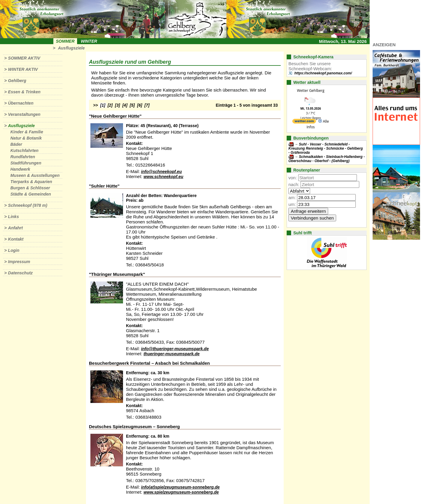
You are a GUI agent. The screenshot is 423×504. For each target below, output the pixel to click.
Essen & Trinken (24, 92)
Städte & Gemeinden (31, 194)
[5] (132, 105)
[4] (125, 105)
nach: (294, 184)
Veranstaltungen (24, 114)
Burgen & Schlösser (30, 188)
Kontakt (16, 239)
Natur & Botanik (26, 138)
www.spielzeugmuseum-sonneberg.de (181, 492)
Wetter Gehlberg (311, 91)
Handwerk (20, 169)
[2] (110, 105)
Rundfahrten (23, 157)
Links (13, 217)
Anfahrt (15, 228)
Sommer (65, 41)
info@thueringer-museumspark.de (175, 349)
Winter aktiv (23, 69)
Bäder (16, 144)
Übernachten (21, 103)
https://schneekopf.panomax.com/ (323, 73)
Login (14, 250)
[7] (147, 105)
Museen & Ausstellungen (35, 175)
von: (293, 178)
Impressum (19, 262)
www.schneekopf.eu (163, 177)
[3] (118, 105)
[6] (140, 105)
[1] (103, 105)
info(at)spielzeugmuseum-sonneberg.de (180, 487)
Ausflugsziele (71, 48)
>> (95, 105)
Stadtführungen (26, 163)
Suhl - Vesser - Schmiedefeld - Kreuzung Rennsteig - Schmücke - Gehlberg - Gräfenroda (326, 148)
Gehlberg (17, 81)
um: (292, 204)
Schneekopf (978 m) (28, 205)
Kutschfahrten (24, 151)
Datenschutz (20, 273)
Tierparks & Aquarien (31, 182)
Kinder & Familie (27, 132)
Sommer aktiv (24, 58)
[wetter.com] (304, 122)
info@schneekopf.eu (161, 172)
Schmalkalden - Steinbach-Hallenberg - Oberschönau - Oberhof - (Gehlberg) (327, 159)
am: (292, 197)
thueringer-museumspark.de (171, 354)
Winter (89, 41)
